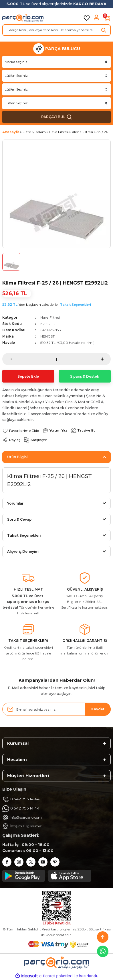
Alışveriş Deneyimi (23, 551)
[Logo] (23, 18)
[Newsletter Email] (57, 709)
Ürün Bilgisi (17, 457)
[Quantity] (57, 359)
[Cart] (107, 18)
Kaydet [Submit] (98, 709)
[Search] (57, 30)
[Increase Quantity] (106, 359)
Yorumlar (15, 503)
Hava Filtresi (50, 317)
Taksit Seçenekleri (76, 305)
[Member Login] (97, 18)
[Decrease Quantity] (7, 359)
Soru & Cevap (19, 519)
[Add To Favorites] (21, 431)
